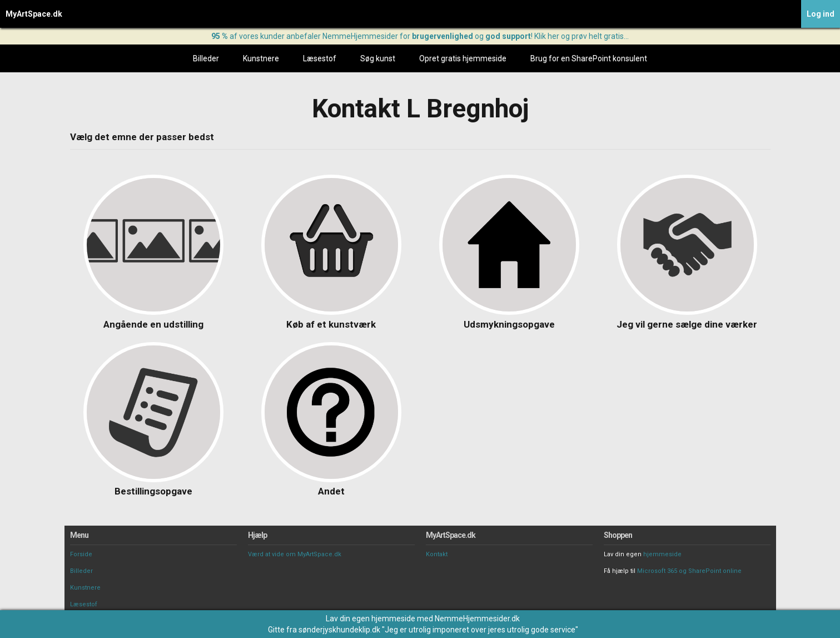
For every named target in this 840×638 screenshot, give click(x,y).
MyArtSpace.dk (34, 14)
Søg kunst (378, 58)
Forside (81, 554)
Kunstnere (261, 58)
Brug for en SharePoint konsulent (589, 58)
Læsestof (320, 58)
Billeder (206, 58)
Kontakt (437, 554)
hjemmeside (662, 554)
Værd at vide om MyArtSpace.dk (295, 554)
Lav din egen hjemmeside (371, 619)
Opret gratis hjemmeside (463, 58)
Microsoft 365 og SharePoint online (689, 571)
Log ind (821, 14)
